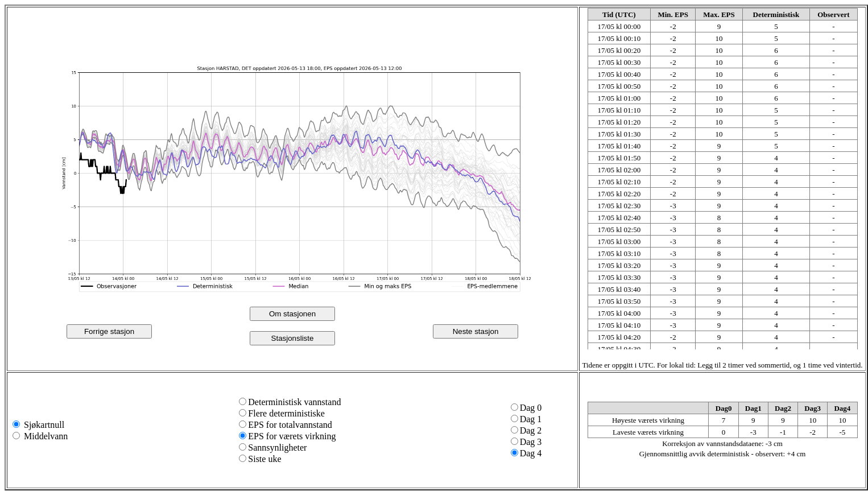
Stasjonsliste (293, 338)
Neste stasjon (476, 331)
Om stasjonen (292, 314)
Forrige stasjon (109, 331)
